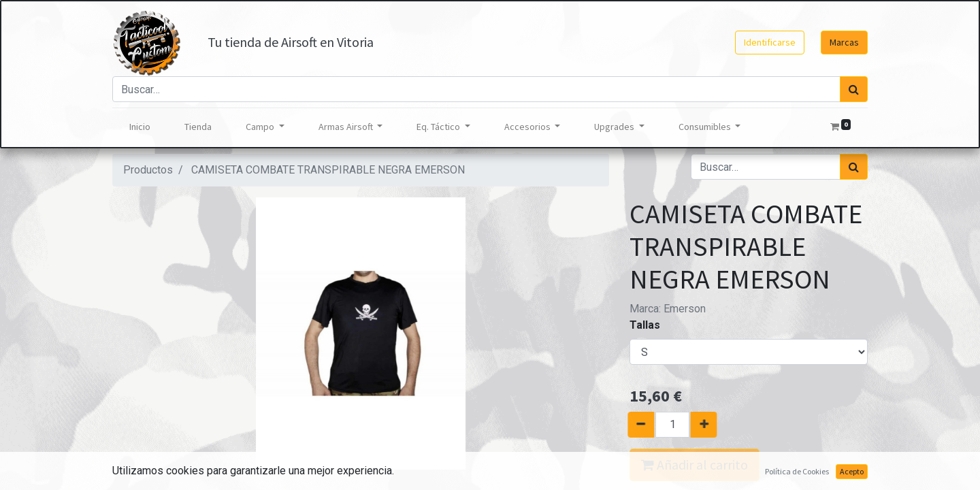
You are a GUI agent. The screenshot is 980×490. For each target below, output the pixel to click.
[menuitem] (140, 127)
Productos (148, 170)
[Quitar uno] (635, 425)
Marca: (668, 309)
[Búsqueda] (854, 89)
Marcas (844, 42)
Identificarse (770, 42)
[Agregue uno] (710, 425)
